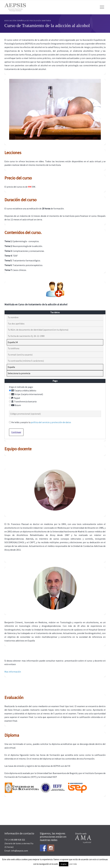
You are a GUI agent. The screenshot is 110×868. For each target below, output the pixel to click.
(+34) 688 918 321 (17, 840)
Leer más (73, 864)
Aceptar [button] (64, 864)
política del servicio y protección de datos (51, 422)
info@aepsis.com (19, 851)
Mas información (13, 672)
